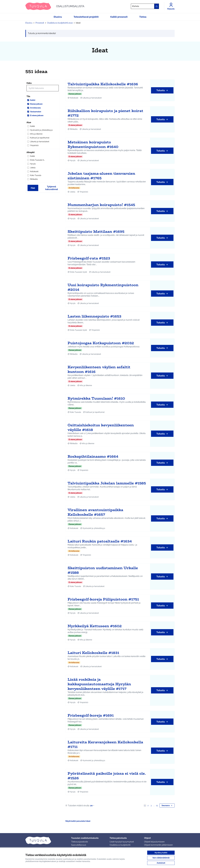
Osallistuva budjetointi (120, 845)
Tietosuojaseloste (80, 842)
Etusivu (29, 23)
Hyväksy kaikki (161, 853)
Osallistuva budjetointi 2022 (60, 23)
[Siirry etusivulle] (55, 6)
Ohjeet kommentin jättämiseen (158, 845)
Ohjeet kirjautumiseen (154, 842)
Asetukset (161, 863)
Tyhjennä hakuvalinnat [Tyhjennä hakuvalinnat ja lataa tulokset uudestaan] (52, 188)
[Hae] (145, 6)
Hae (33, 188)
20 (92, 806)
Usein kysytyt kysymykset (122, 842)
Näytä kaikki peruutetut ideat (78, 821)
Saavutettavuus (79, 845)
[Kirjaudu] (171, 6)
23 (157, 805)
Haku (29, 83)
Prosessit (40, 23)
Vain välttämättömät (161, 858)
